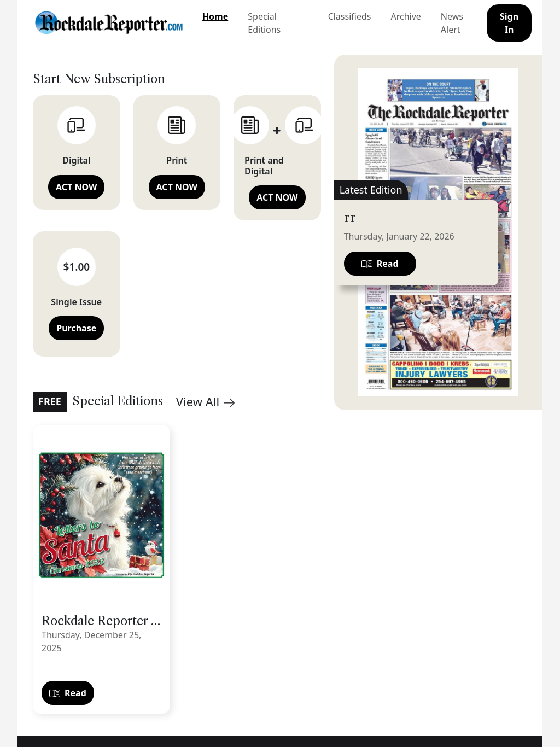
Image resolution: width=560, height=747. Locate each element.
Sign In (509, 23)
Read (68, 693)
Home (215, 16)
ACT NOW (76, 187)
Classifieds (350, 16)
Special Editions (264, 23)
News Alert (452, 23)
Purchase (76, 328)
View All (205, 401)
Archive (406, 16)
